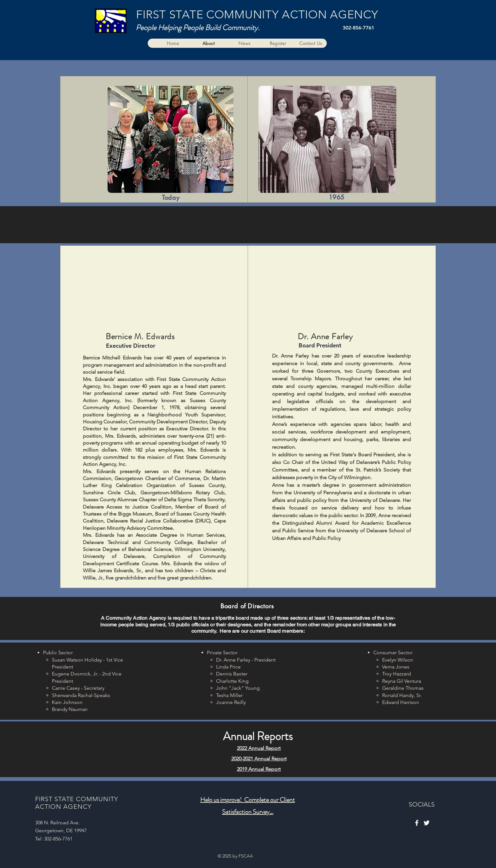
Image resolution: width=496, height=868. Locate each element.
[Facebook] (417, 823)
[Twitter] (427, 823)
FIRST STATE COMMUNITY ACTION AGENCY (257, 14)
